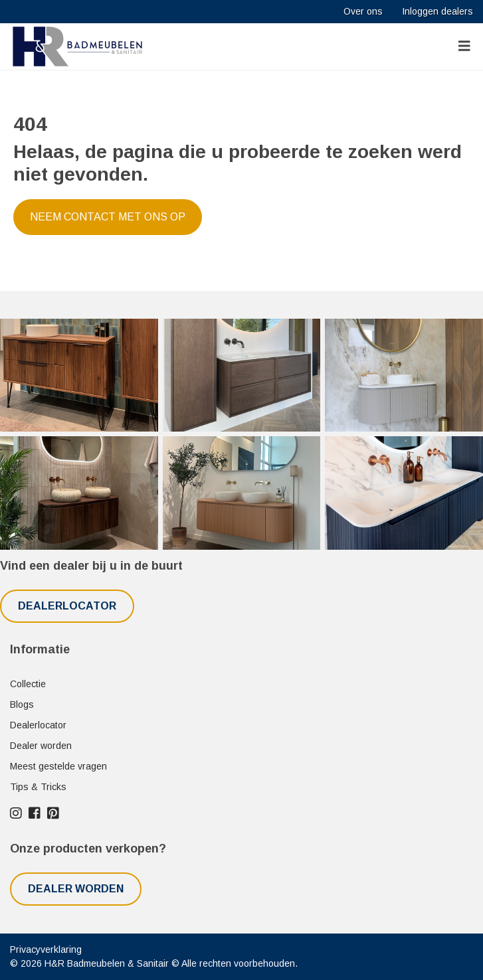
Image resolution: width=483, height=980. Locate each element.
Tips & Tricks (38, 787)
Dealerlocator (67, 606)
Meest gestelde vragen (58, 766)
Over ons (363, 11)
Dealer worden (41, 746)
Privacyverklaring (46, 949)
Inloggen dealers (437, 11)
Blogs (22, 704)
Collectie (28, 684)
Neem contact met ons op (108, 217)
